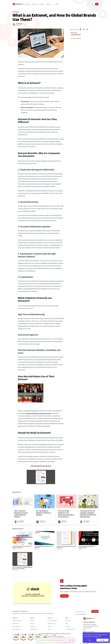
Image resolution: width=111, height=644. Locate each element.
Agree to (82, 614)
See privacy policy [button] (97, 636)
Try (97, 4)
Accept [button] (103, 640)
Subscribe (95, 611)
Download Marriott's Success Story (41, 466)
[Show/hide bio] (24, 24)
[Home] (18, 4)
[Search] (92, 4)
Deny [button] (90, 640)
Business (16, 12)
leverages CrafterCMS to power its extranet (38, 413)
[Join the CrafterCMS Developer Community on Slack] (32, 593)
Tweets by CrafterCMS (76, 38)
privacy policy (84, 614)
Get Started (64, 596)
